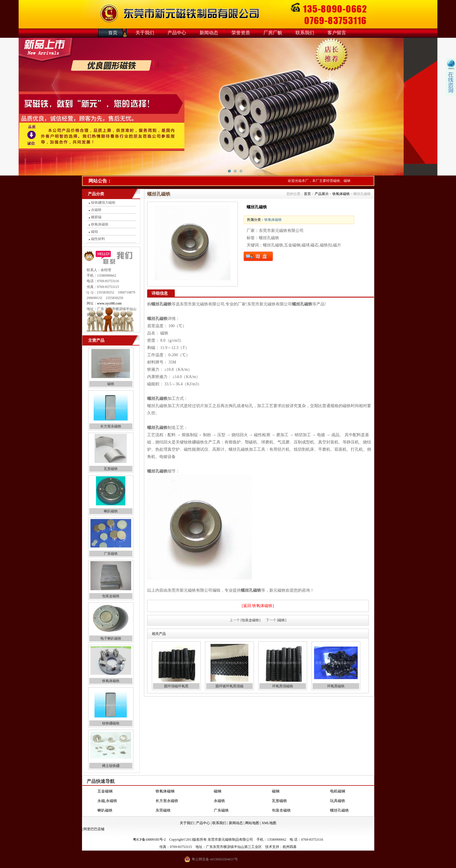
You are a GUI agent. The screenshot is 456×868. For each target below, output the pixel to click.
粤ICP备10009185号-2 (149, 840)
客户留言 (337, 33)
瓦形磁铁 (111, 469)
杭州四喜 (290, 847)
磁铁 (111, 384)
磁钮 (95, 232)
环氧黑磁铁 (336, 686)
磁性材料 (98, 239)
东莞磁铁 (163, 810)
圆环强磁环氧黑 (176, 686)
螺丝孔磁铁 (340, 810)
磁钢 (218, 791)
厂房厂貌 (273, 33)
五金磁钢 (105, 791)
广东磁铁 (111, 554)
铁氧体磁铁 (100, 224)
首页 (113, 33)
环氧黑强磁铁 (283, 686)
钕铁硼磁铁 (111, 723)
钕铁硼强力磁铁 (103, 203)
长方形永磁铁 (111, 426)
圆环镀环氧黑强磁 (229, 686)
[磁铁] (282, 620)
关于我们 (145, 33)
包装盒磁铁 (111, 596)
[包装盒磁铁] (251, 620)
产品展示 (322, 194)
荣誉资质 (241, 33)
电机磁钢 (338, 791)
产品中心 (177, 33)
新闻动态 (209, 33)
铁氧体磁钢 (165, 791)
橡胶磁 (96, 217)
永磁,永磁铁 (107, 801)
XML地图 (269, 823)
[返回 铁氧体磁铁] (258, 606)
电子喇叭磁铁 (111, 638)
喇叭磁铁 (111, 511)
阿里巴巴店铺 (94, 829)
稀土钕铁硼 (111, 766)
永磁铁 (96, 210)
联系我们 (305, 33)
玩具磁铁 (338, 801)
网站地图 (252, 823)
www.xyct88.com (109, 303)
